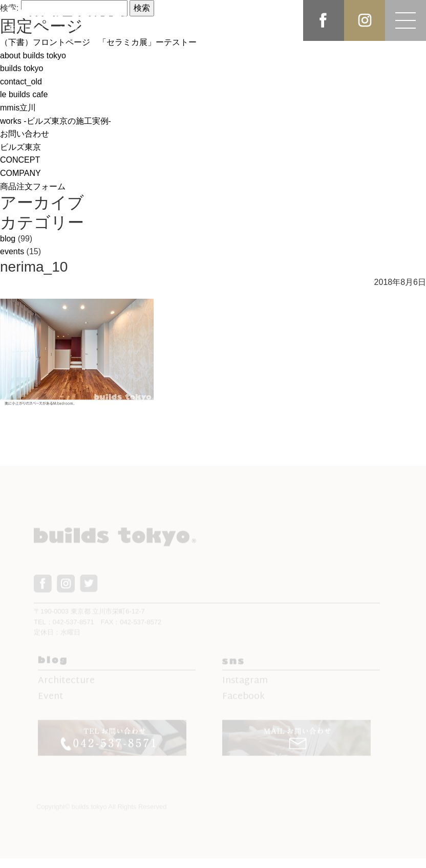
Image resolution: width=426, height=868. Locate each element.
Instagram (245, 686)
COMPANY (20, 173)
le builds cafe (24, 94)
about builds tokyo (33, 55)
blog (8, 239)
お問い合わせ (25, 134)
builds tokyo (22, 68)
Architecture (66, 686)
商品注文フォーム (33, 186)
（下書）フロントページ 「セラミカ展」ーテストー (98, 42)
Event (51, 702)
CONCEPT (20, 160)
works (56, 121)
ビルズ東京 (20, 147)
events (12, 251)
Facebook (243, 702)
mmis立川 (18, 108)
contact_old (21, 82)
